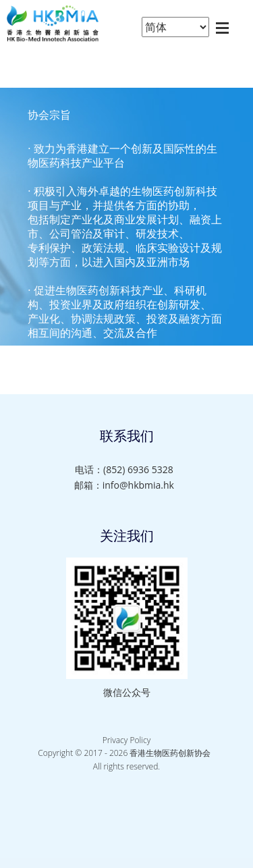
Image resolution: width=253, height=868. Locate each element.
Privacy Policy (126, 740)
